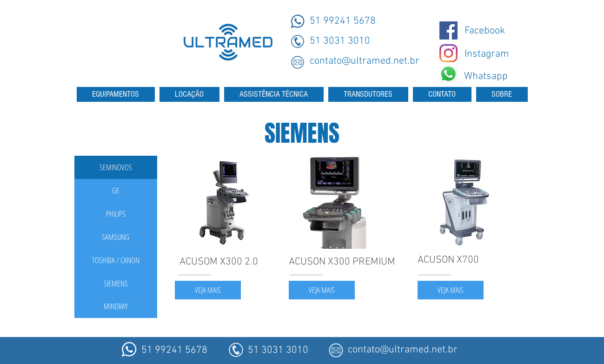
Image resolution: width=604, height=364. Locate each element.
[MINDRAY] (116, 306)
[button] (116, 167)
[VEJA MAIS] (208, 290)
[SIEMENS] (116, 284)
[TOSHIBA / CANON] (116, 260)
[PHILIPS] (116, 214)
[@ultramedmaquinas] (448, 30)
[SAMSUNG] (116, 237)
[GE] (116, 191)
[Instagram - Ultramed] (448, 53)
